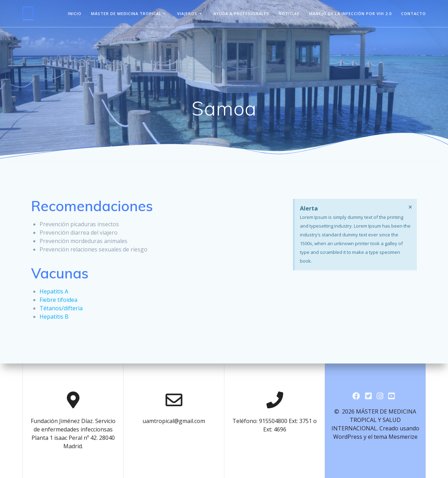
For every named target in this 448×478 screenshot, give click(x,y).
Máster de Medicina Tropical (126, 13)
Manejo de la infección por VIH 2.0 (350, 13)
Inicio (75, 13)
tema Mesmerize (396, 437)
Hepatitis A (54, 291)
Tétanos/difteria (61, 308)
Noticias (289, 13)
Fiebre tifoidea (58, 300)
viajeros (187, 13)
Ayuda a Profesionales (241, 13)
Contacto (414, 13)
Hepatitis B (54, 317)
